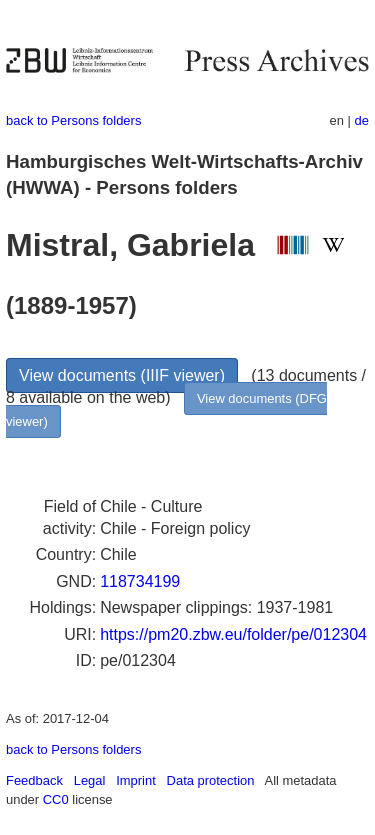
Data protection (211, 780)
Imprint (136, 780)
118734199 (140, 581)
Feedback (34, 780)
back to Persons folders (73, 120)
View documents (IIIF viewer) (122, 375)
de (362, 120)
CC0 (56, 799)
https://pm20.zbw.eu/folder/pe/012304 (233, 634)
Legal (90, 780)
